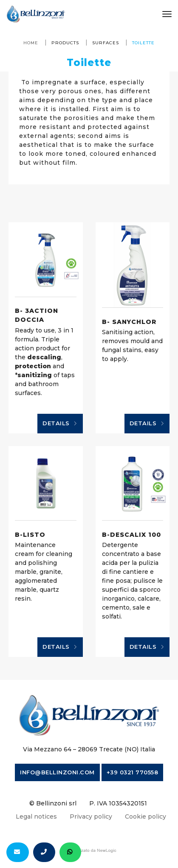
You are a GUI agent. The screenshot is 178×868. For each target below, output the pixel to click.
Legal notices (36, 816)
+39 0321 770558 (133, 772)
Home (31, 43)
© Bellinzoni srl (53, 803)
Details (60, 424)
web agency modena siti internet (89, 851)
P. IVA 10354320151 (118, 803)
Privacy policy (91, 816)
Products (65, 43)
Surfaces (106, 43)
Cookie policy (146, 816)
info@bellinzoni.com (57, 772)
